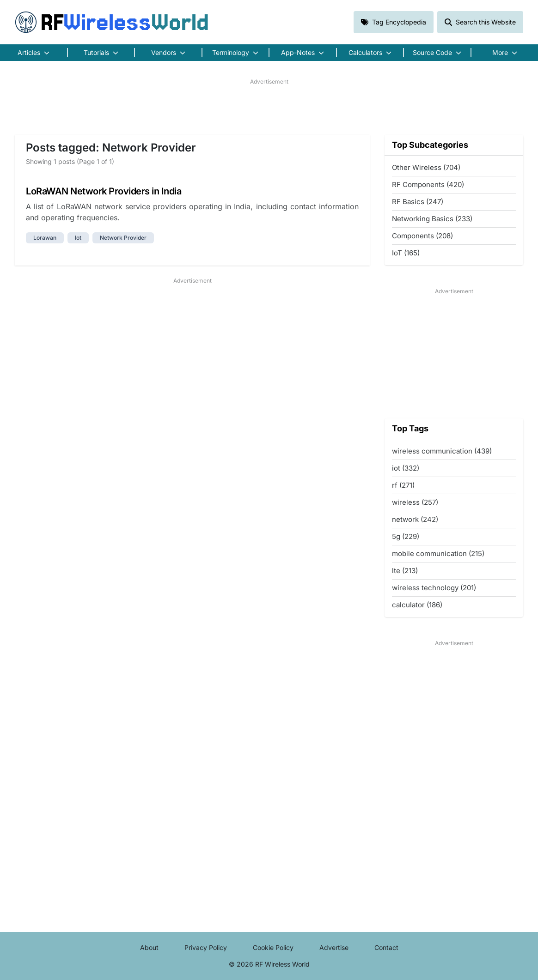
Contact (386, 947)
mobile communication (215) (438, 554)
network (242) (415, 519)
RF (112, 22)
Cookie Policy (273, 947)
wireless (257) (415, 502)
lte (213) (405, 571)
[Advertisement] (269, 107)
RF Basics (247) (418, 202)
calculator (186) (417, 605)
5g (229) (406, 536)
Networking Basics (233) (432, 219)
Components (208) (422, 236)
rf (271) (403, 485)
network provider (123, 238)
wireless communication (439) (442, 451)
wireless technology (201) (434, 588)
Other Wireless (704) (426, 167)
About (149, 947)
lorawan (45, 238)
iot (78, 238)
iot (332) (406, 468)
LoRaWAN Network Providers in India (104, 191)
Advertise (334, 947)
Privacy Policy (206, 947)
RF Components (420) (428, 185)
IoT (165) (406, 253)
